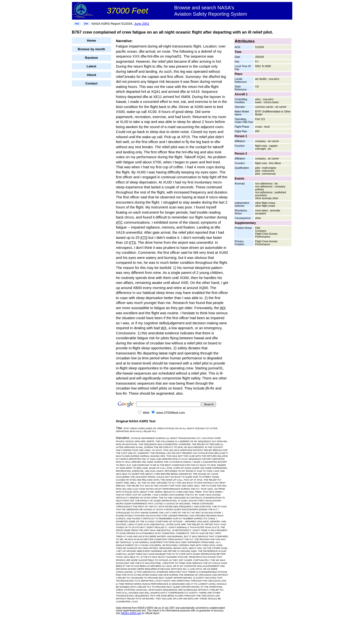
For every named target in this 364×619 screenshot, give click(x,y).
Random (91, 58)
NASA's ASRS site (131, 613)
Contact (92, 83)
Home (91, 41)
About (91, 75)
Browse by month (92, 49)
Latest (91, 66)
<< (77, 24)
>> (86, 24)
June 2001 (142, 24)
